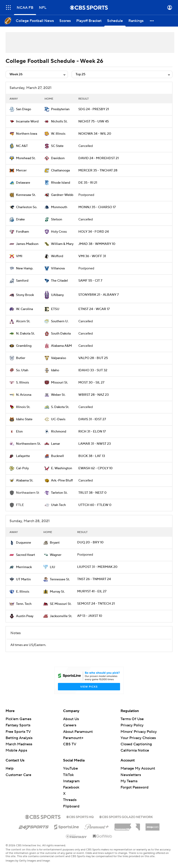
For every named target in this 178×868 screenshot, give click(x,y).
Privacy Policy (132, 725)
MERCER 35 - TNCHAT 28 (98, 171)
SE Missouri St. (61, 604)
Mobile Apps (16, 750)
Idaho (55, 370)
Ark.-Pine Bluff (62, 481)
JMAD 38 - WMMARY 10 (97, 244)
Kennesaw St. (26, 195)
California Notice (135, 750)
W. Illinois (58, 134)
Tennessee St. (60, 579)
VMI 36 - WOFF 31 (92, 256)
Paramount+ (73, 738)
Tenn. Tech (24, 604)
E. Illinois (23, 592)
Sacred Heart (25, 555)
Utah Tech (58, 505)
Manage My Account (138, 768)
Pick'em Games (18, 719)
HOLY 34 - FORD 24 (94, 232)
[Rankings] (136, 21)
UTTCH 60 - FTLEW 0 (95, 505)
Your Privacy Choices (138, 738)
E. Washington (62, 468)
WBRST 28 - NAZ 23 (94, 395)
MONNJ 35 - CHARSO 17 (97, 207)
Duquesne (24, 543)
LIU (52, 567)
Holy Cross (59, 232)
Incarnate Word (27, 122)
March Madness (19, 744)
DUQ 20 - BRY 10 (90, 542)
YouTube (70, 768)
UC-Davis (58, 419)
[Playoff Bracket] (89, 21)
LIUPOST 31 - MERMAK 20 (97, 567)
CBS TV (70, 744)
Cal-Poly (22, 468)
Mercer (21, 171)
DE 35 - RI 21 (88, 183)
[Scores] (65, 21)
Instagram (71, 781)
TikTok (68, 775)
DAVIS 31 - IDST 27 (92, 419)
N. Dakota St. (25, 334)
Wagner (56, 555)
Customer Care (18, 775)
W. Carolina (24, 309)
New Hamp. (25, 268)
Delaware (23, 183)
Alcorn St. (23, 321)
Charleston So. (27, 207)
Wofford (57, 256)
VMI (19, 256)
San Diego (24, 109)
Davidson (58, 158)
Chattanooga (60, 171)
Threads (70, 800)
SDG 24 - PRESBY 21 (94, 109)
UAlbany (57, 295)
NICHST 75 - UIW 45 (94, 122)
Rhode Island (60, 183)
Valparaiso (59, 358)
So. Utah (22, 370)
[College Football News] (35, 21)
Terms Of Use (132, 719)
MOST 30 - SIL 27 (91, 383)
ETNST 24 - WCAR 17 (94, 309)
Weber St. (58, 395)
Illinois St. (23, 407)
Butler (21, 358)
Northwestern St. (28, 444)
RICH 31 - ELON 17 (92, 432)
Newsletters (131, 775)
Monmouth (59, 207)
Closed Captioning (136, 744)
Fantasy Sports (18, 725)
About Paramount (78, 732)
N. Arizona (24, 395)
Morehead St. (26, 158)
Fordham (22, 232)
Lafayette (23, 456)
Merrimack (24, 567)
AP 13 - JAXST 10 (90, 616)
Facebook (71, 787)
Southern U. (60, 321)
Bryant (55, 543)
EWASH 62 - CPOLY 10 (95, 468)
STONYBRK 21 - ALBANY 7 (99, 295)
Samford (22, 281)
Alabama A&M (61, 346)
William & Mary (62, 244)
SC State (57, 146)
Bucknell (57, 456)
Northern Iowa (27, 134)
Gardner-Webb (62, 195)
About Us (71, 719)
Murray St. (57, 592)
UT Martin (23, 579)
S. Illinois (22, 383)
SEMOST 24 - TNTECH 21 (96, 604)
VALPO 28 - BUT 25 (93, 358)
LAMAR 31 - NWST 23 (95, 444)
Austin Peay (25, 616)
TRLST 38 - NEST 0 (92, 493)
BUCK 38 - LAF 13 (92, 456)
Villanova (58, 268)
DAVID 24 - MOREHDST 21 (99, 158)
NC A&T (22, 146)
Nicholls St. (59, 122)
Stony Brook (25, 295)
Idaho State (24, 419)
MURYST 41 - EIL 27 (92, 591)
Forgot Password (135, 787)
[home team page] (12, 109)
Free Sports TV (18, 732)
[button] (152, 21)
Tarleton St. (59, 493)
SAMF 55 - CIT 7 (90, 281)
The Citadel (59, 281)
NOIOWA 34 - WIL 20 (95, 134)
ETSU (55, 309)
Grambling (24, 346)
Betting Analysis (19, 738)
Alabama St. (25, 481)
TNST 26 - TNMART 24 (94, 579)
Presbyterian (60, 109)
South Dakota (61, 334)
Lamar (56, 444)
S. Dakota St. (60, 407)
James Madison (27, 244)
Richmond (59, 432)
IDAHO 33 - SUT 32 (93, 370)
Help (10, 768)
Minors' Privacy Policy (139, 732)
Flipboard (71, 806)
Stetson (57, 219)
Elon (19, 432)
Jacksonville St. (61, 616)
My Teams (129, 781)
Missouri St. (59, 383)
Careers (70, 725)
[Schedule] (115, 21)
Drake (20, 219)
